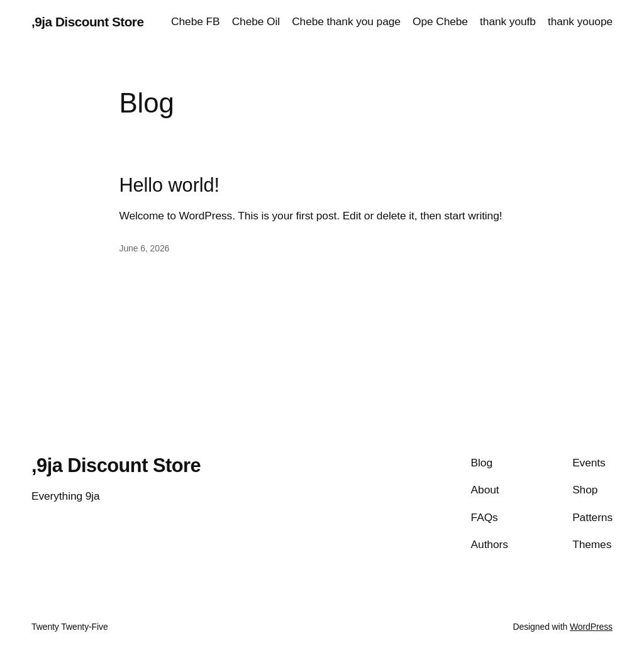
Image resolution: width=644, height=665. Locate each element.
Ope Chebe (440, 21)
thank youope (580, 21)
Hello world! (169, 185)
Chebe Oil (256, 21)
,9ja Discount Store (87, 22)
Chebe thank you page (346, 21)
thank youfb (508, 21)
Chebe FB (195, 21)
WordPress (591, 627)
